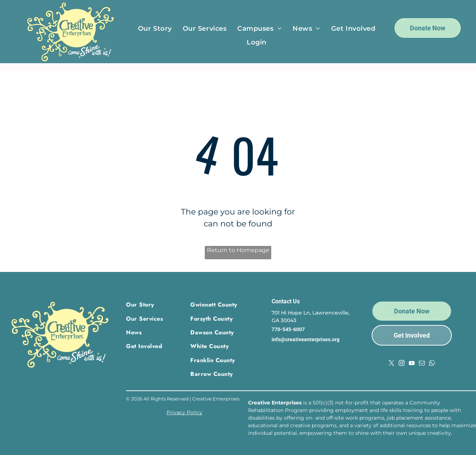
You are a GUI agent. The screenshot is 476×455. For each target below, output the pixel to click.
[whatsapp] (432, 364)
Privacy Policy (184, 412)
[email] (422, 364)
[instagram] (402, 364)
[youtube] (412, 364)
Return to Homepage (238, 250)
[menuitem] (155, 29)
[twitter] (391, 364)
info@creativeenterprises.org (306, 339)
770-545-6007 (288, 329)
